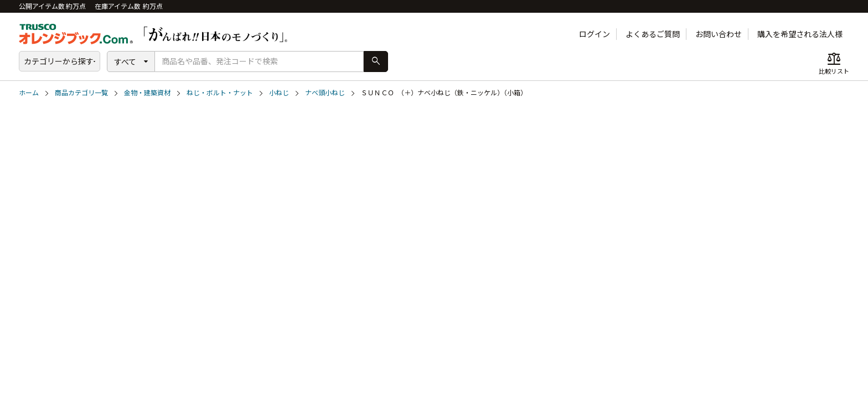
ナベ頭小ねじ (325, 93)
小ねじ (279, 93)
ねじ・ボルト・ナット (220, 93)
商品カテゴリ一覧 (81, 93)
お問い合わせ (719, 34)
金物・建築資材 (147, 93)
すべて (125, 62)
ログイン (595, 34)
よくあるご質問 (653, 34)
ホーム (29, 93)
